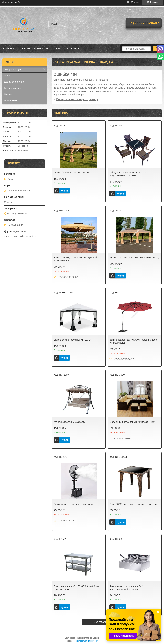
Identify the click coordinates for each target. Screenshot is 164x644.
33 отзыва (135, 2)
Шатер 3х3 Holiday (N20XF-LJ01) (72, 340)
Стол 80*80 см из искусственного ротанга (133, 504)
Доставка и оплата (14, 82)
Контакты (74, 49)
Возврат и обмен (13, 88)
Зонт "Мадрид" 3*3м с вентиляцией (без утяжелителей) (76, 259)
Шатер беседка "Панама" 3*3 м (71, 172)
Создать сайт (9, 2)
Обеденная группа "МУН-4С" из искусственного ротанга (127, 174)
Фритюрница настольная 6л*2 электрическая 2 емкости (127, 588)
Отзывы (8, 94)
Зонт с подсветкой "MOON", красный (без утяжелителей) (133, 341)
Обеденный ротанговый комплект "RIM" (132, 422)
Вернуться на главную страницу (77, 99)
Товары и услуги (32, 49)
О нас (57, 49)
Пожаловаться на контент (86, 641)
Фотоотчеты (10, 100)
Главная (9, 49)
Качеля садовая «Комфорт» (69, 422)
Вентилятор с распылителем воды (73, 504)
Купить (65, 190)
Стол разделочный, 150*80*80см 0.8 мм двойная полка (76, 588)
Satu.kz (96, 638)
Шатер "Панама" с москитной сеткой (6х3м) (134, 258)
